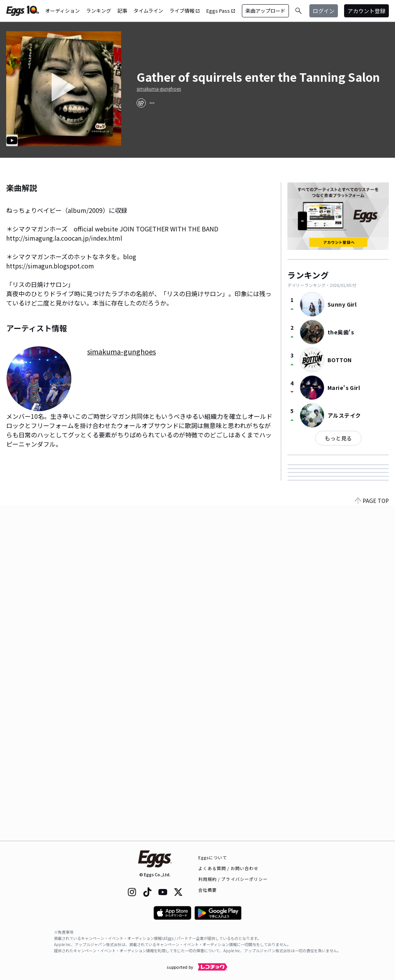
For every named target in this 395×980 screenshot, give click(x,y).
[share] (141, 103)
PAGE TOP (372, 836)
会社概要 (208, 890)
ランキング (99, 11)
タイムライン (148, 11)
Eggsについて (213, 857)
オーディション (62, 11)
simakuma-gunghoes (159, 89)
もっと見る (338, 438)
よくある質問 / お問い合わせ (229, 868)
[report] (152, 103)
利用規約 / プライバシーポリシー (233, 879)
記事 (122, 11)
